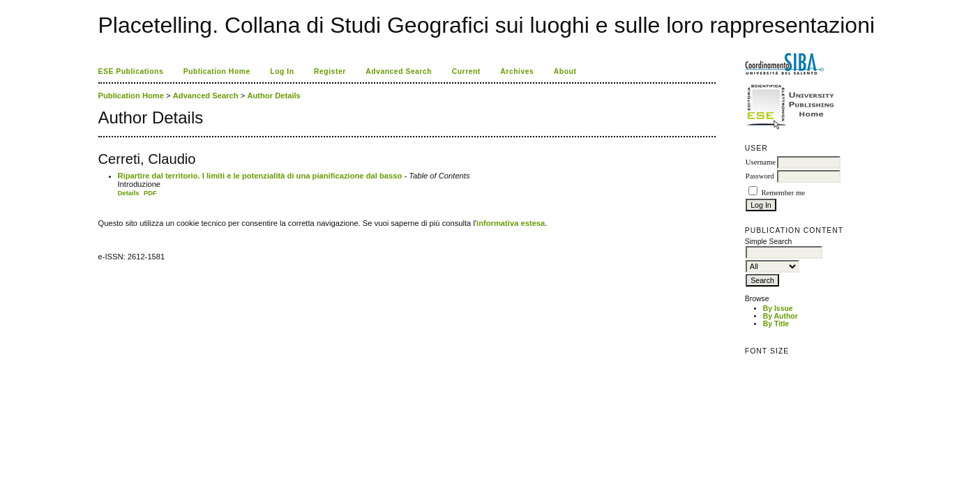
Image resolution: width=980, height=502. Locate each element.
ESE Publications (131, 71)
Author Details (273, 96)
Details (129, 193)
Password (760, 176)
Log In (282, 71)
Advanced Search (399, 71)
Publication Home (217, 71)
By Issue (778, 309)
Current (466, 71)
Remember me (783, 193)
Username (761, 162)
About (565, 71)
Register (330, 71)
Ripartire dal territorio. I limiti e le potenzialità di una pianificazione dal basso (260, 176)
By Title (776, 324)
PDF (150, 193)
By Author (781, 316)
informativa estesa (511, 223)
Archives (517, 71)
